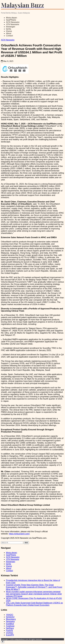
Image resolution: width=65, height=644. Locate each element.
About (9, 33)
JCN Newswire (13, 24)
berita (8, 29)
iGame (9, 31)
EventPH (10, 635)
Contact (9, 36)
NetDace (10, 628)
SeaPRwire (11, 20)
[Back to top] (3, 642)
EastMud (10, 624)
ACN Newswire (13, 22)
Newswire (10, 621)
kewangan (11, 27)
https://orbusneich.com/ (19, 534)
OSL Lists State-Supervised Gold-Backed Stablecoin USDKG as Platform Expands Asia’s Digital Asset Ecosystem (34, 604)
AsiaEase (10, 626)
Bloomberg (11, 619)
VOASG (10, 633)
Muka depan (11, 18)
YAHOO (10, 615)
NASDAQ (10, 617)
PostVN (9, 630)
